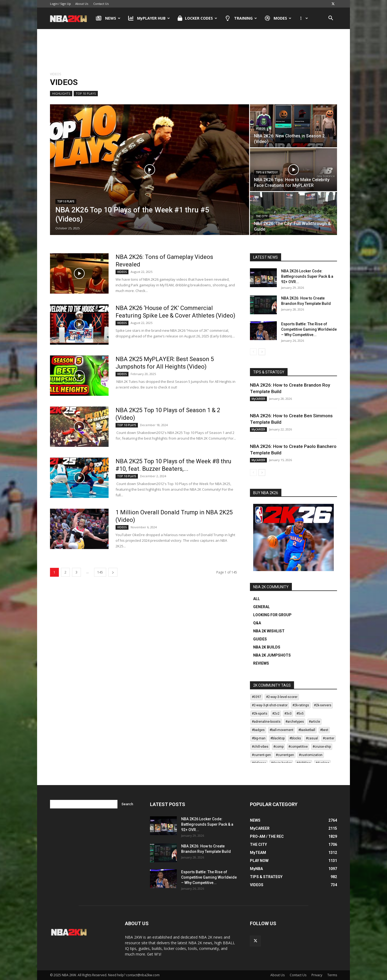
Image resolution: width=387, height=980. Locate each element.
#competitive (298, 747)
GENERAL (261, 607)
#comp (278, 747)
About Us (82, 4)
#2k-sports (260, 714)
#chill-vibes (260, 747)
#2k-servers (323, 705)
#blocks (295, 738)
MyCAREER (258, 399)
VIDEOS (261, 129)
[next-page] (113, 572)
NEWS (108, 18)
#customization (311, 755)
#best (324, 730)
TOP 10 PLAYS (86, 93)
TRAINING (241, 18)
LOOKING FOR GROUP (272, 615)
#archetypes (295, 722)
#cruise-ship (322, 747)
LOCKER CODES (197, 18)
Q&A (257, 623)
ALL (257, 599)
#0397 (257, 697)
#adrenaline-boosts (266, 722)
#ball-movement (282, 730)
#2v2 (276, 714)
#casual (312, 738)
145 (100, 572)
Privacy (317, 975)
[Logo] (71, 18)
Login (54, 4)
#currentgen (285, 755)
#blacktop (277, 738)
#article (314, 722)
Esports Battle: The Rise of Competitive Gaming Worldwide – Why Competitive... (309, 329)
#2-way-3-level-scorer (282, 697)
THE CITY (262, 216)
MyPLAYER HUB (149, 18)
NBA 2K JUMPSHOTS (272, 655)
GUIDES (260, 639)
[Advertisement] (193, 51)
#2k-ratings (301, 705)
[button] (331, 19)
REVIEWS (261, 663)
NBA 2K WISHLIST (269, 631)
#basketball (307, 730)
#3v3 (288, 714)
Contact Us (101, 4)
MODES (278, 18)
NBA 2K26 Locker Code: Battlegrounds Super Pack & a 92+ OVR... (307, 276)
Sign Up (66, 4)
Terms (332, 975)
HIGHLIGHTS (61, 93)
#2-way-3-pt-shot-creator (270, 705)
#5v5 (300, 714)
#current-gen (261, 755)
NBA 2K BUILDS (267, 647)
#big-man (259, 738)
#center (329, 738)
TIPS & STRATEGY (267, 172)
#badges (258, 730)
